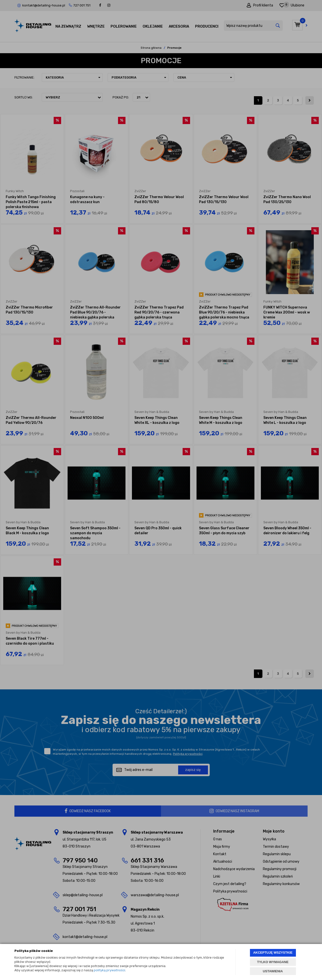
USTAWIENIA (273, 971)
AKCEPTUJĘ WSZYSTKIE (273, 953)
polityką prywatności (109, 970)
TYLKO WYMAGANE (273, 962)
